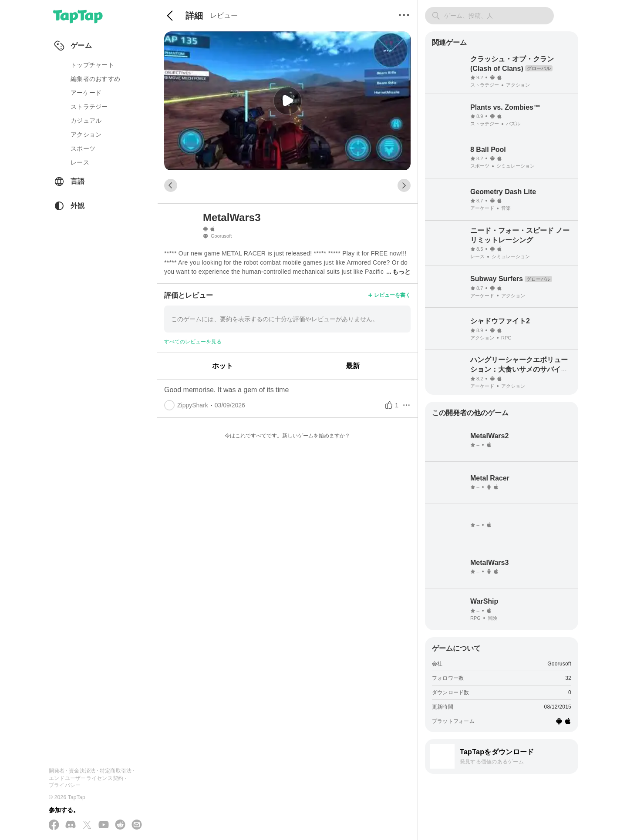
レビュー (224, 15)
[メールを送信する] (137, 825)
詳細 (194, 16)
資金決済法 (82, 771)
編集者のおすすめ (95, 79)
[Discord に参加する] (71, 825)
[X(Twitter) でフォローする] (87, 825)
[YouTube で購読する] (104, 825)
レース (80, 162)
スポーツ (83, 148)
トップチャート (92, 65)
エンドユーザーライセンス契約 (86, 778)
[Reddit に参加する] (120, 825)
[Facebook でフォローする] (54, 825)
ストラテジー (89, 107)
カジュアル (86, 121)
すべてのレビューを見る (193, 342)
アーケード (86, 93)
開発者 (57, 771)
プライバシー (65, 785)
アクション (86, 134)
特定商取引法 (116, 771)
